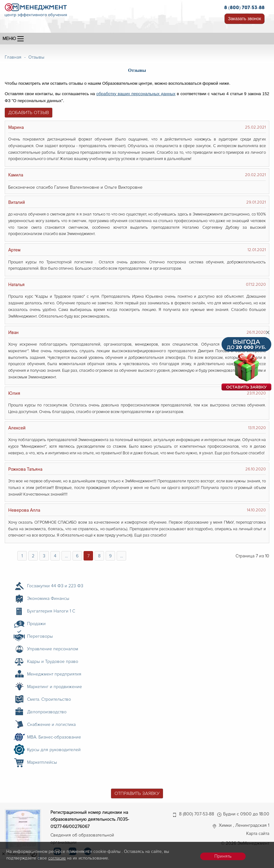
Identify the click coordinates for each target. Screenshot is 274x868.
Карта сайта (258, 834)
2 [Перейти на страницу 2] (33, 556)
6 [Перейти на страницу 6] (77, 556)
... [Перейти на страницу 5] (66, 556)
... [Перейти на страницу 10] (122, 556)
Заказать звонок (245, 19)
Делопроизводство (47, 712)
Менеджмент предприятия (54, 674)
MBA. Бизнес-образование (54, 737)
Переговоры (40, 636)
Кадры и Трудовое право (53, 661)
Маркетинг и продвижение (55, 687)
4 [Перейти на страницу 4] (55, 556)
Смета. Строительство (49, 699)
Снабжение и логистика (51, 724)
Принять (223, 856)
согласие (57, 858)
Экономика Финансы (48, 598)
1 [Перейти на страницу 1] (22, 556)
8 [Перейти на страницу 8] (99, 556)
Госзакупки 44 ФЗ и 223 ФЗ (55, 586)
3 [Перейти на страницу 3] (44, 556)
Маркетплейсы (42, 762)
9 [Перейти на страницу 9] (110, 556)
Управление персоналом (53, 649)
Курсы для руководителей (54, 750)
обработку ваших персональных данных (136, 94)
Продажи (36, 624)
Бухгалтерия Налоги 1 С (51, 611)
